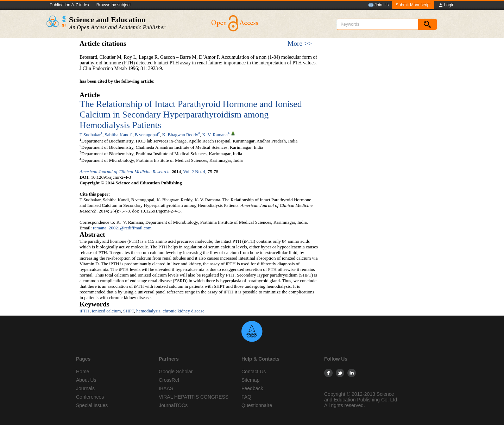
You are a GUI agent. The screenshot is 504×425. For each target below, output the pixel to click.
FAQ (246, 397)
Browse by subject (114, 5)
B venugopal (146, 135)
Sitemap (250, 380)
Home (83, 372)
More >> (300, 43)
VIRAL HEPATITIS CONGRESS (194, 397)
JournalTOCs (173, 405)
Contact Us (254, 372)
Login (446, 5)
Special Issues (92, 405)
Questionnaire (257, 405)
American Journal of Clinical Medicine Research (124, 172)
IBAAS (166, 388)
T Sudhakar (90, 135)
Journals (85, 388)
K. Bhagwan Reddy (180, 135)
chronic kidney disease (183, 311)
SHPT (129, 311)
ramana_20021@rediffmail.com (122, 228)
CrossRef (169, 380)
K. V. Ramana (215, 135)
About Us (86, 380)
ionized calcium (106, 311)
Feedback (252, 388)
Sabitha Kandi (118, 135)
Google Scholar (176, 372)
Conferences (90, 397)
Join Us (378, 5)
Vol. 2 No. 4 (194, 172)
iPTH (84, 311)
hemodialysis (148, 311)
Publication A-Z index (70, 5)
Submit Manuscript (413, 5)
